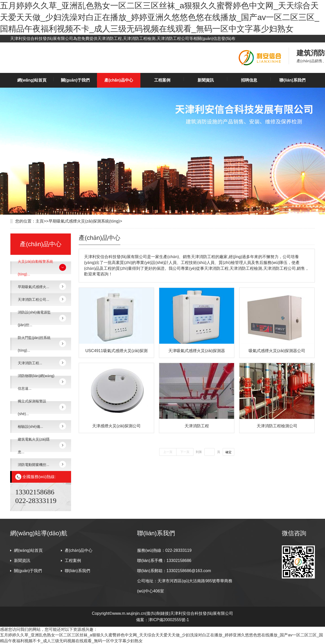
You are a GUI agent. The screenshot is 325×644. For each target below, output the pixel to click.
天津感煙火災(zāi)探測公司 (116, 426)
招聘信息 (249, 80)
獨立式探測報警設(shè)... (32, 407)
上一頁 (168, 452)
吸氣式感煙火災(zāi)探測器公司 (277, 351)
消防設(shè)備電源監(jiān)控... (34, 319)
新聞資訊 (206, 80)
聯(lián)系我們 (292, 80)
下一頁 (185, 452)
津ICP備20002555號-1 (169, 620)
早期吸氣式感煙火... (34, 287)
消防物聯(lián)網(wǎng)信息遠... (36, 382)
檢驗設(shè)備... (30, 427)
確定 (229, 452)
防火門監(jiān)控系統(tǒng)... (34, 344)
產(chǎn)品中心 (119, 80)
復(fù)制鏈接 (158, 613)
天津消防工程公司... (34, 300)
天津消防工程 (197, 426)
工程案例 (162, 80)
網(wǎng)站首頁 (32, 80)
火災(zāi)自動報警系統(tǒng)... (35, 268)
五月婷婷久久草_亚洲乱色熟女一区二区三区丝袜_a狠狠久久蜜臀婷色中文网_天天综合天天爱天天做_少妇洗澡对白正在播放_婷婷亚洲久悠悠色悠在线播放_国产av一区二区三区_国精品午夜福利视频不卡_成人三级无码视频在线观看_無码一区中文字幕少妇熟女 (160, 17)
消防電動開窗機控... (34, 465)
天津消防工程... (30, 363)
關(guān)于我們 (75, 80)
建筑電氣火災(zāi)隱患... (34, 446)
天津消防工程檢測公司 (277, 426)
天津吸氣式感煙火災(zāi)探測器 (197, 351)
